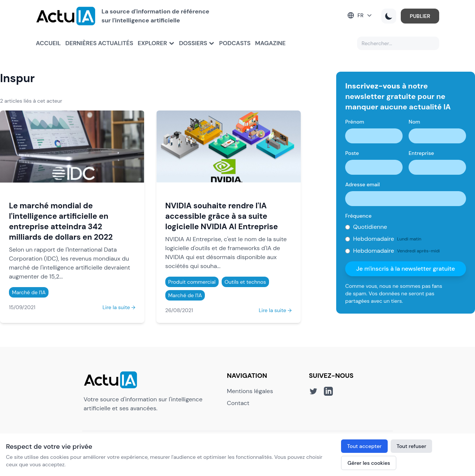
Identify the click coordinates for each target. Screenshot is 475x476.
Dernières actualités (99, 43)
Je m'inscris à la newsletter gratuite (406, 269)
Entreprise (421, 153)
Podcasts (235, 43)
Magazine (271, 43)
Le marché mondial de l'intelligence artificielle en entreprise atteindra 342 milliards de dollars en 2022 (61, 221)
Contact (238, 403)
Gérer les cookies (369, 463)
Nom (414, 122)
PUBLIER (420, 16)
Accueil (48, 43)
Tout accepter (364, 446)
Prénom (355, 122)
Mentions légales (250, 391)
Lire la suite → (119, 307)
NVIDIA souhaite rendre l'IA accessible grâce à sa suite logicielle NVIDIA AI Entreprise (222, 216)
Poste (352, 153)
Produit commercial (192, 282)
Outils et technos (245, 282)
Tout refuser (412, 446)
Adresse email (362, 184)
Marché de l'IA (29, 292)
